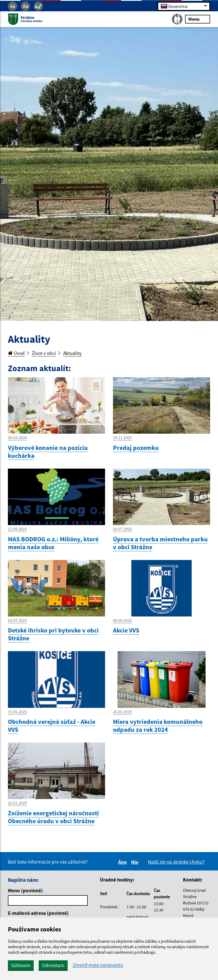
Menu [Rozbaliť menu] (198, 19)
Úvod (16, 353)
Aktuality (72, 353)
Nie (136, 862)
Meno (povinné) (25, 890)
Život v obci (44, 353)
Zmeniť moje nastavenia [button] (98, 965)
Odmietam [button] (53, 965)
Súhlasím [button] (21, 965)
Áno (123, 862)
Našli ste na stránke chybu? (176, 862)
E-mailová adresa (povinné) (38, 913)
